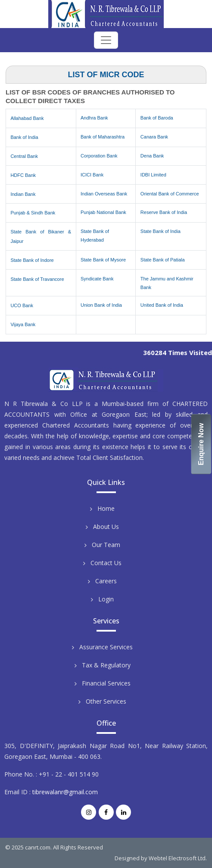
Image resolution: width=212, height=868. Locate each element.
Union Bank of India (101, 305)
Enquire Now (201, 444)
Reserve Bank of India (164, 212)
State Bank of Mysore (103, 260)
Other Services (106, 701)
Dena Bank (152, 156)
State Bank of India (161, 231)
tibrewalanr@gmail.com (65, 792)
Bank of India (24, 137)
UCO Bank (22, 305)
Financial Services (106, 683)
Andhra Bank (94, 118)
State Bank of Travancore (37, 279)
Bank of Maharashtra (103, 137)
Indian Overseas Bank (104, 194)
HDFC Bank (23, 175)
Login (106, 599)
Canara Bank (154, 137)
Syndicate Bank (97, 279)
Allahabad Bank (27, 118)
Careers (106, 581)
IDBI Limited (153, 175)
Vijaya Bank (23, 324)
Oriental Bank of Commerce (170, 194)
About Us (106, 527)
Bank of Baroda (157, 118)
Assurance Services (106, 647)
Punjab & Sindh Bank (33, 213)
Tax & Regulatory (106, 665)
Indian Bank (23, 194)
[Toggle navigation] (106, 40)
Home (106, 508)
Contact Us (106, 563)
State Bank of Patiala (163, 260)
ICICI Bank (92, 175)
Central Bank (24, 156)
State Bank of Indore (32, 260)
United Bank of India (162, 305)
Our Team (106, 545)
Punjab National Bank (103, 212)
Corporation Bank (99, 156)
